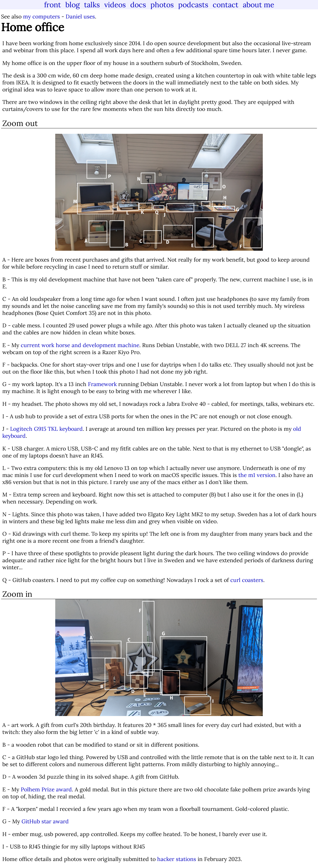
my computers (42, 16)
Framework (102, 384)
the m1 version (257, 475)
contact (226, 5)
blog (72, 5)
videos (115, 5)
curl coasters (247, 580)
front (53, 5)
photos (162, 5)
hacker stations (177, 859)
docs (138, 5)
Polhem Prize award (46, 789)
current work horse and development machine (80, 345)
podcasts (193, 5)
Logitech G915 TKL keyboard (46, 429)
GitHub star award (45, 821)
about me (258, 5)
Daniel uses (80, 16)
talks (92, 5)
